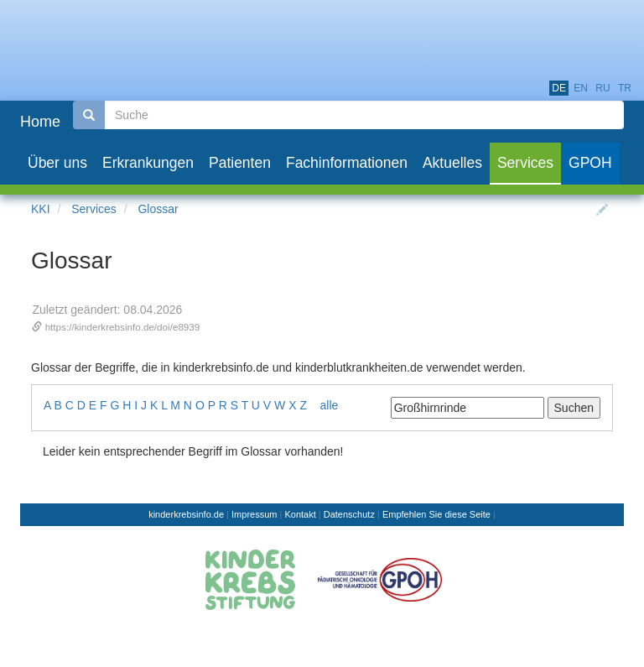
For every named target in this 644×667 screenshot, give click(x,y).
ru (602, 88)
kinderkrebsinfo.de (186, 514)
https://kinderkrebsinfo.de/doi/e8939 (123, 327)
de (559, 88)
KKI (41, 209)
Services (94, 209)
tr (625, 88)
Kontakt (300, 514)
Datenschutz (349, 514)
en (581, 88)
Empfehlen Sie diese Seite (436, 514)
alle (330, 405)
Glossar (158, 209)
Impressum (254, 514)
